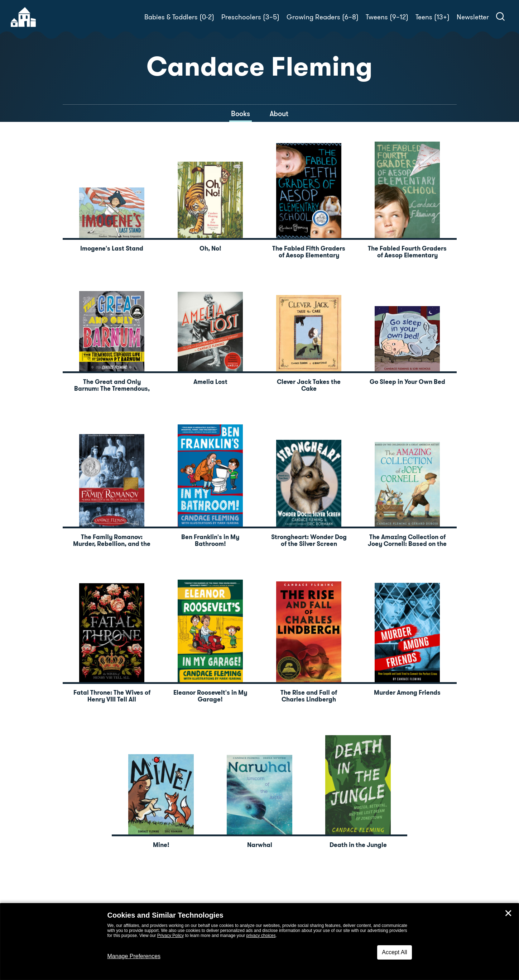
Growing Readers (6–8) (323, 17)
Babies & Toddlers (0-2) (179, 17)
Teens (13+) (432, 17)
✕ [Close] (508, 913)
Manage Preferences (134, 956)
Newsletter (473, 17)
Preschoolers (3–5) (250, 17)
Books (241, 114)
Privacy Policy (171, 936)
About (279, 114)
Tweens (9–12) (387, 17)
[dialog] (259, 942)
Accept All (394, 952)
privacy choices (261, 936)
